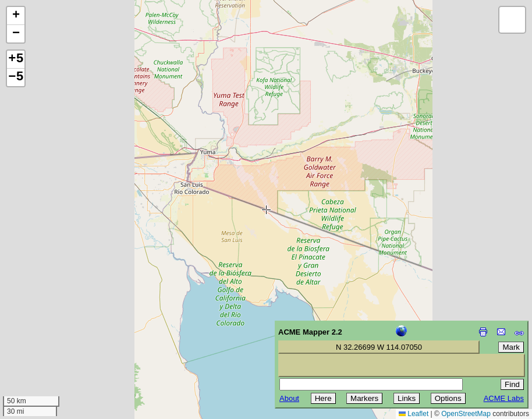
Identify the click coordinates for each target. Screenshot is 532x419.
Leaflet (414, 414)
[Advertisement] (62, 336)
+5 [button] (16, 59)
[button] (16, 16)
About (289, 398)
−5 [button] (16, 77)
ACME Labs (504, 398)
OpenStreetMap (466, 414)
